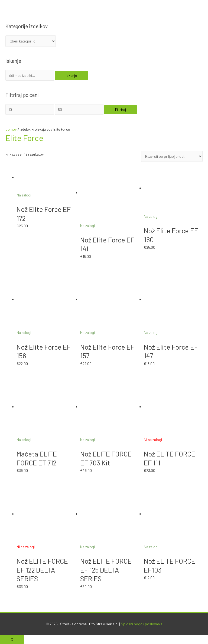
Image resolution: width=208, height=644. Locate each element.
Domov (11, 129)
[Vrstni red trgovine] (172, 156)
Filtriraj (121, 109)
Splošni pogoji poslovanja (142, 624)
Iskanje (71, 75)
